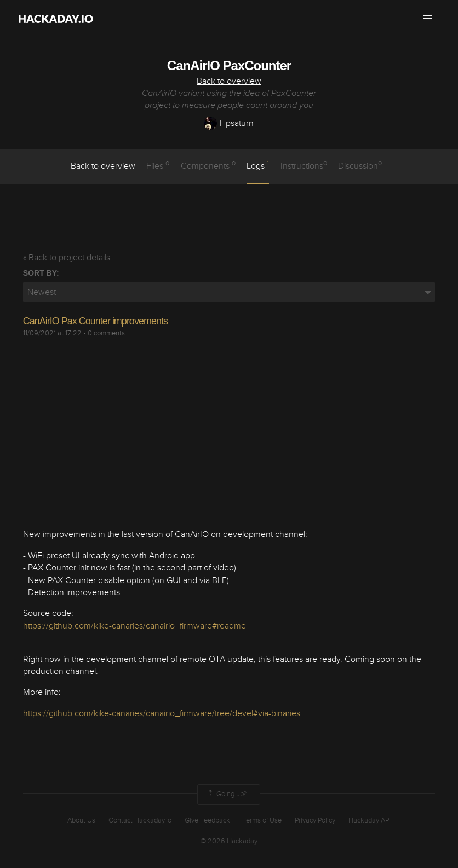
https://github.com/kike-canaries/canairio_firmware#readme (134, 626)
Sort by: (41, 273)
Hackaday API (370, 820)
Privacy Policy (315, 820)
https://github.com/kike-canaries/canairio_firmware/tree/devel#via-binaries (162, 713)
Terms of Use (262, 820)
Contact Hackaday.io (140, 820)
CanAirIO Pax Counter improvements (95, 321)
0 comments (106, 333)
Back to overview (229, 81)
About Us (81, 820)
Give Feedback (207, 820)
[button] (428, 19)
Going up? (226, 795)
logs (258, 165)
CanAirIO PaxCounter (229, 65)
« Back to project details (67, 258)
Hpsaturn (229, 123)
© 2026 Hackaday (229, 841)
